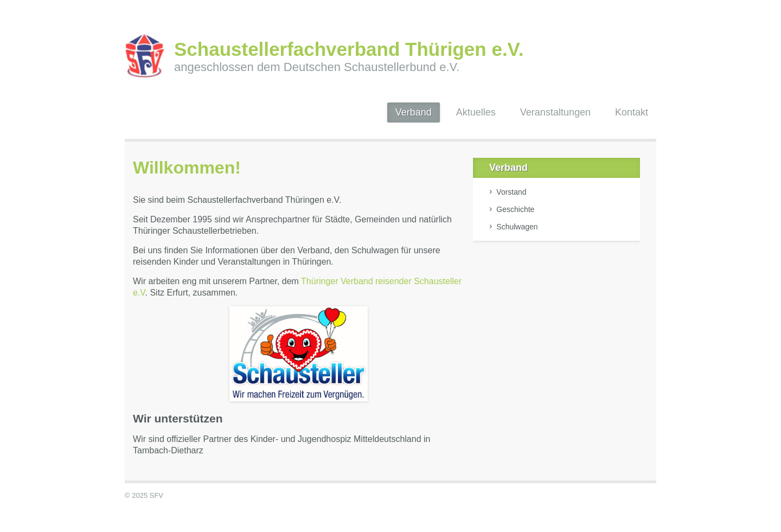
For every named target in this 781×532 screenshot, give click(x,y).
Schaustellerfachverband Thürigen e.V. (349, 49)
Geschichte (515, 209)
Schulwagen (517, 227)
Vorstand (511, 192)
